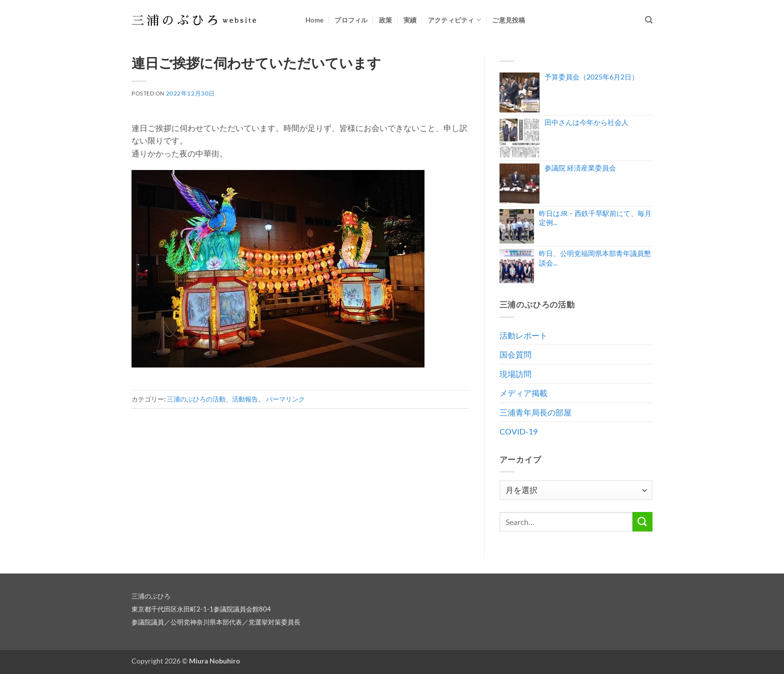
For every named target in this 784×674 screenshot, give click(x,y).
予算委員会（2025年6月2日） (591, 77)
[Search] (649, 20)
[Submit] (642, 522)
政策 (386, 20)
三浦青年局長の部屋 (535, 412)
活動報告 (245, 399)
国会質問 (515, 354)
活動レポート (523, 335)
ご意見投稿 (508, 20)
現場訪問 (515, 374)
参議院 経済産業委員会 (580, 168)
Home (314, 20)
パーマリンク (285, 399)
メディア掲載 (523, 393)
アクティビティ (454, 20)
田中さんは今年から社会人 (586, 122)
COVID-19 (518, 431)
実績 (410, 20)
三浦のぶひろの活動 (196, 399)
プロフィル (351, 20)
